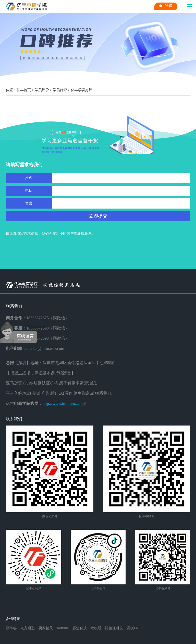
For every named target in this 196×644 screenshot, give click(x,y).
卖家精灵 (46, 628)
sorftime (63, 628)
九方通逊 (28, 628)
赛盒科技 (80, 628)
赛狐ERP (134, 628)
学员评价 (42, 90)
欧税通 (96, 628)
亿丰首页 (24, 90)
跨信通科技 (114, 628)
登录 (166, 6)
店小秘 (11, 628)
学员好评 (60, 90)
